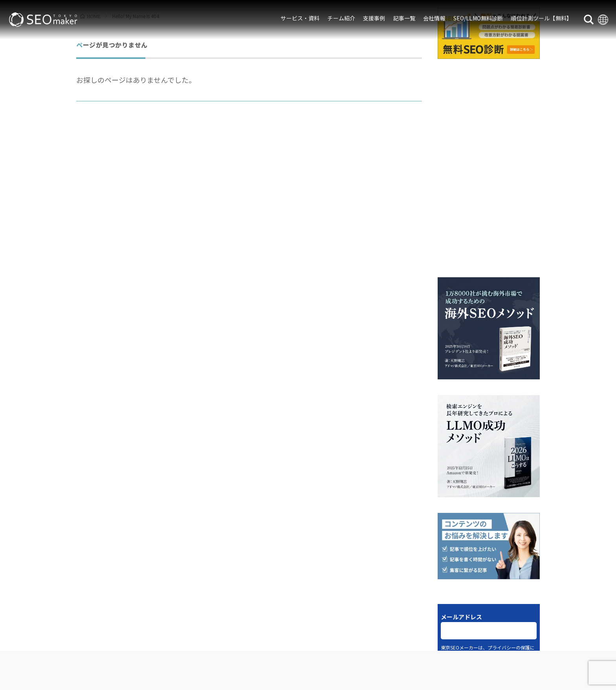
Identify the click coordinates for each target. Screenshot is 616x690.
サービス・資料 (300, 18)
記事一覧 (404, 18)
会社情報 (434, 18)
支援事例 (374, 18)
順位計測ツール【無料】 (541, 18)
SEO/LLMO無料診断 (478, 18)
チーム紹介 (341, 18)
